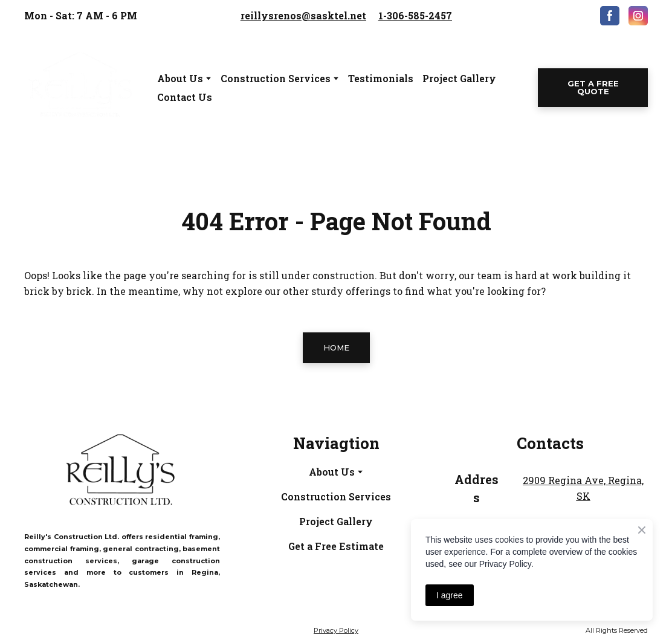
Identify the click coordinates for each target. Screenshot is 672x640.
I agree (450, 595)
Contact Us (185, 97)
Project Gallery (459, 78)
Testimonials (381, 78)
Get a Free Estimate (336, 546)
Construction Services (336, 496)
